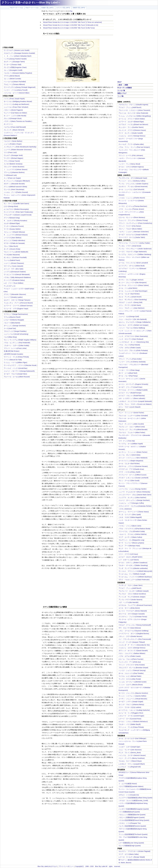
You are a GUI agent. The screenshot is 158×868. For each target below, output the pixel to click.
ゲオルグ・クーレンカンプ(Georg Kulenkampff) (135, 625)
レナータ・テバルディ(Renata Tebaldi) (132, 857)
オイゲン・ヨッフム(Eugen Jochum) (131, 280)
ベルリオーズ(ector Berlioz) (13, 141)
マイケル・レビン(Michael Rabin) (130, 676)
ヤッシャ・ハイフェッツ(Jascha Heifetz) (132, 696)
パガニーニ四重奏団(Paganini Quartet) (132, 817)
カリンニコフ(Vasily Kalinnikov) (14, 240)
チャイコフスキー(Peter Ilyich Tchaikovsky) (18, 212)
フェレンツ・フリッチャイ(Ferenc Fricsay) (133, 220)
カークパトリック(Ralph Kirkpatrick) (131, 461)
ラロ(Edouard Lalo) (10, 175)
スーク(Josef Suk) (10, 328)
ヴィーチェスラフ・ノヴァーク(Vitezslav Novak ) (20, 365)
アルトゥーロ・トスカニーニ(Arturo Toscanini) (134, 110)
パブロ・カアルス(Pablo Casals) (130, 656)
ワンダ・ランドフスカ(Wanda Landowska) (133, 568)
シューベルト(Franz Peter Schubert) (16, 107)
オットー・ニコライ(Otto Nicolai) (15, 116)
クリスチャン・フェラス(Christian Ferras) (133, 617)
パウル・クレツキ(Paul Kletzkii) (129, 345)
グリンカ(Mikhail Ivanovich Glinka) (15, 187)
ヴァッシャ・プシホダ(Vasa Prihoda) (131, 727)
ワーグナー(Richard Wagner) (13, 158)
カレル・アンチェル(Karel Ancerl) (130, 297)
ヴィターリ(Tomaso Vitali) (12, 65)
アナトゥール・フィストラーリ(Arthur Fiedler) (134, 243)
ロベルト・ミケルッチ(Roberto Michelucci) (133, 722)
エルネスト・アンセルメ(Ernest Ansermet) (133, 187)
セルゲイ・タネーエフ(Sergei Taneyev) (17, 300)
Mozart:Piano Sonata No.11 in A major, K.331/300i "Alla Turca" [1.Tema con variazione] (72, 22)
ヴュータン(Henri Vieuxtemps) (14, 189)
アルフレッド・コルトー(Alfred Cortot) (132, 427)
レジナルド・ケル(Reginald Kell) (130, 767)
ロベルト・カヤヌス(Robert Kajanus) (131, 167)
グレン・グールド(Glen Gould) (129, 481)
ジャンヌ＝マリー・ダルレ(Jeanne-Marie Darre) (135, 495)
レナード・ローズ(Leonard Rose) (130, 719)
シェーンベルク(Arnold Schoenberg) (16, 334)
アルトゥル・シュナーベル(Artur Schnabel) (133, 416)
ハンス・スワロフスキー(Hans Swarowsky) (133, 336)
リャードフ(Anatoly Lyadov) (13, 297)
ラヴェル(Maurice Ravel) (12, 317)
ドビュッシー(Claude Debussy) (14, 232)
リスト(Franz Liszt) (10, 152)
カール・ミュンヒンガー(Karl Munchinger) (133, 291)
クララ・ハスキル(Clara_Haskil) (129, 472)
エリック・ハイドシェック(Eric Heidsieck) (133, 458)
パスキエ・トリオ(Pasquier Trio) (130, 823)
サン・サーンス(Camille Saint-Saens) (16, 204)
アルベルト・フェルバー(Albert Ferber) (132, 432)
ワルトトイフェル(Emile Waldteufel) (16, 252)
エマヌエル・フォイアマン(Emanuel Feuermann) (135, 605)
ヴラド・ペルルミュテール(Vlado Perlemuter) (134, 580)
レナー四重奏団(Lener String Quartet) (131, 843)
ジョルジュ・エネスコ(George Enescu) (132, 648)
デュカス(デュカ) (10, 286)
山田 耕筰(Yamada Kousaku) (13, 354)
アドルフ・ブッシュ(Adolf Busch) (130, 107)
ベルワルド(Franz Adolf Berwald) (15, 127)
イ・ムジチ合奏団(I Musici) (128, 784)
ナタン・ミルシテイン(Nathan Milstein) (132, 653)
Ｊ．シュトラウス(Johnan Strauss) (16, 169)
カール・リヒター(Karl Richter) (129, 294)
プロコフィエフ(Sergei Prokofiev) (15, 331)
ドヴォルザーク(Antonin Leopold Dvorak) (18, 215)
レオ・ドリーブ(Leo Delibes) (14, 283)
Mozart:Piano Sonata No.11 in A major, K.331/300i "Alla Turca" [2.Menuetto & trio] (71, 25)
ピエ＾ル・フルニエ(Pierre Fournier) (131, 659)
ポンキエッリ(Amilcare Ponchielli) (15, 257)
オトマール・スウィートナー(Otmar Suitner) (134, 285)
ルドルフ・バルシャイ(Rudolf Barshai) (132, 396)
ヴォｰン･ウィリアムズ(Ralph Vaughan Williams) (20, 340)
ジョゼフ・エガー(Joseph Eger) (129, 747)
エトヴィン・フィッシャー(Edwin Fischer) (133, 452)
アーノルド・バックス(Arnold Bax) (16, 368)
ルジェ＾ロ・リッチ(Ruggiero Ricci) (131, 713)
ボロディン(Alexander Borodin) (14, 184)
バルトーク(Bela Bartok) (12, 323)
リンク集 (120, 96)
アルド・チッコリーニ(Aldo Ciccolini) (131, 424)
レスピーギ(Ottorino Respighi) (14, 320)
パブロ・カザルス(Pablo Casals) (130, 348)
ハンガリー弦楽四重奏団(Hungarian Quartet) (134, 809)
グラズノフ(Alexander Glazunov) (15, 294)
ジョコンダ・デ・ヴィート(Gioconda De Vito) (134, 645)
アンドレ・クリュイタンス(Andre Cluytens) (133, 184)
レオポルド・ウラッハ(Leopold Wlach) (132, 764)
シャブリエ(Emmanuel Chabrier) (15, 272)
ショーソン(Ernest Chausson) (14, 263)
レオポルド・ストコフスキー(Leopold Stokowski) (135, 401)
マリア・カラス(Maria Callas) (129, 854)
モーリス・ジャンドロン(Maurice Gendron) (133, 693)
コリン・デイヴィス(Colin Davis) (130, 305)
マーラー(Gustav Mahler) (12, 229)
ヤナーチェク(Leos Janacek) (13, 266)
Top (71, 11)
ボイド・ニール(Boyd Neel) (128, 373)
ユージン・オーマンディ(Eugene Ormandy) (133, 384)
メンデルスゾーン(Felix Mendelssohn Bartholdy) (20, 147)
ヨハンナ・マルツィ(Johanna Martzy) (131, 704)
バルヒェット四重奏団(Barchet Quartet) (132, 815)
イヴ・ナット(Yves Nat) (127, 441)
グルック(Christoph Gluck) (13, 118)
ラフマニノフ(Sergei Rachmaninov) (16, 314)
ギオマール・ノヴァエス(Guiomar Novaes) (133, 466)
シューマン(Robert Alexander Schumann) (18, 150)
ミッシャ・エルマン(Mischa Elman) (131, 685)
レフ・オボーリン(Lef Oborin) (129, 560)
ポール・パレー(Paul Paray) (128, 376)
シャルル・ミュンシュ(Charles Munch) (132, 198)
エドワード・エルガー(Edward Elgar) (131, 122)
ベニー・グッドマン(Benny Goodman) (132, 758)
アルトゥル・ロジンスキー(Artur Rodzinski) (133, 113)
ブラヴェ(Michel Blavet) (12, 76)
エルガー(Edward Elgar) (12, 223)
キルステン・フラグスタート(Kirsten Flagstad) (134, 851)
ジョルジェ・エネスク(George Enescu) (132, 136)
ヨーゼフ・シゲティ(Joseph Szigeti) (131, 702)
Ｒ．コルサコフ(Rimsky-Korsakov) (15, 221)
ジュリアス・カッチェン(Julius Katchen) (132, 497)
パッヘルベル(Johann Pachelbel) (15, 82)
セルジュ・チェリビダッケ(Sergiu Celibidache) (135, 322)
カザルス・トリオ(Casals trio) (129, 795)
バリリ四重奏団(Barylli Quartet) (129, 812)
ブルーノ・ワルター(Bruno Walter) (130, 229)
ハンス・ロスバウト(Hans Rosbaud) (131, 339)
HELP (119, 82)
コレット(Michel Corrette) (12, 79)
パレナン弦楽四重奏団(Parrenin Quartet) (132, 826)
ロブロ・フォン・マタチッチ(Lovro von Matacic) (135, 404)
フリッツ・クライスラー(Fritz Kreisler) (132, 665)
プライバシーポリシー (66, 866)
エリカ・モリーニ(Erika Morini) (129, 608)
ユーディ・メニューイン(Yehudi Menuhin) (133, 699)
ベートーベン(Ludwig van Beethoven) (16, 104)
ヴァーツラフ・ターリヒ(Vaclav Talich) (132, 237)
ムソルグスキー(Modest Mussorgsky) (16, 209)
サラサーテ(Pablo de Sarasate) (14, 243)
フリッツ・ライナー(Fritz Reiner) (130, 226)
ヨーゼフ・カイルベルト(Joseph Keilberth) (133, 235)
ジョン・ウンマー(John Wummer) (130, 750)
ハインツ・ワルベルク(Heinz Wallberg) (132, 328)
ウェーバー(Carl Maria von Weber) (15, 113)
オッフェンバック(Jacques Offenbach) (17, 181)
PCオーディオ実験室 (124, 88)
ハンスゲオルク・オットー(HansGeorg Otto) (134, 342)
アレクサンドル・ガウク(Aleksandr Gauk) (133, 178)
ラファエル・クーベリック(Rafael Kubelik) (133, 390)
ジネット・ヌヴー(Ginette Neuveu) (130, 636)
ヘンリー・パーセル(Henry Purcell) (16, 90)
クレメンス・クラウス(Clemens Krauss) (132, 130)
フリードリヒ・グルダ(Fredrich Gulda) (132, 531)
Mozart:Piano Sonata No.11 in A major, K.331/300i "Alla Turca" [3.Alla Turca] (69, 28)
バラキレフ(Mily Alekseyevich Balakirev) (17, 277)
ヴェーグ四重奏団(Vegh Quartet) (130, 846)
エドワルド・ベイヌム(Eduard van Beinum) (133, 124)
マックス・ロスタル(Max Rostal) (130, 679)
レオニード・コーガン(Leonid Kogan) (131, 716)
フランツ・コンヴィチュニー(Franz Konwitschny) (135, 223)
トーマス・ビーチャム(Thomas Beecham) (133, 206)
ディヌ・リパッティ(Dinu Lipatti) (130, 515)
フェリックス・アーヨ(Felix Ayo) (130, 662)
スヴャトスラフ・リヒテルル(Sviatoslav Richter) (135, 506)
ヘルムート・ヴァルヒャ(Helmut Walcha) (133, 534)
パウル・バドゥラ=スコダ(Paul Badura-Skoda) (134, 529)
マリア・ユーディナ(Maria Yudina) (130, 537)
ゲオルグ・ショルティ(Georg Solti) (130, 302)
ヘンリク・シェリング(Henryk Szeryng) (132, 670)
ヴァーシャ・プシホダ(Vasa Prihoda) (16, 357)
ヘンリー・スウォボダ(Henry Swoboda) (132, 362)
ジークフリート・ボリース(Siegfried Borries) (134, 634)
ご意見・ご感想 (123, 85)
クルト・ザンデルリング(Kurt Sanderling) (133, 300)
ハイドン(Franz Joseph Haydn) (14, 99)
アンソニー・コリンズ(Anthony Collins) (132, 181)
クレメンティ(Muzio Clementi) (14, 130)
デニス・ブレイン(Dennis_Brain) (130, 753)
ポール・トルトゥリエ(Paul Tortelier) (131, 673)
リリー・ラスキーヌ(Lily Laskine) (130, 707)
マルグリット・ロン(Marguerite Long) (131, 540)
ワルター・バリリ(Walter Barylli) (130, 724)
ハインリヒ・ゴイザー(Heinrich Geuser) (132, 755)
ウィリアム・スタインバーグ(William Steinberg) (135, 254)
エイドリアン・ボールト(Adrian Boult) (132, 266)
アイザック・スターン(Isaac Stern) (131, 585)
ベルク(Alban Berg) (10, 337)
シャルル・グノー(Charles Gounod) (16, 192)
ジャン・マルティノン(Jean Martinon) (132, 308)
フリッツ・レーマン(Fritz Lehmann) (131, 155)
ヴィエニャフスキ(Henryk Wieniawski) (17, 275)
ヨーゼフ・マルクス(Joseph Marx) (15, 374)
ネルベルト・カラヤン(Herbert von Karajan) (134, 325)
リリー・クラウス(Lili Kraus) (128, 554)
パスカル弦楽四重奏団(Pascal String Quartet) (134, 820)
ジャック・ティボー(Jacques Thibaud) (132, 642)
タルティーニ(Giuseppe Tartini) (14, 62)
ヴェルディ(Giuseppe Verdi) (13, 155)
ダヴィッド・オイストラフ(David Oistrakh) (133, 651)
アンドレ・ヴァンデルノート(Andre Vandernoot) (135, 249)
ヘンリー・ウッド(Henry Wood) (129, 164)
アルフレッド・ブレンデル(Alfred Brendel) (133, 430)
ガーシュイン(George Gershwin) (15, 326)
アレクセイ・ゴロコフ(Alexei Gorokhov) (132, 594)
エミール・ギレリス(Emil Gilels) (129, 455)
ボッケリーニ (8, 124)
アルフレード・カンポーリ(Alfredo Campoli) (134, 591)
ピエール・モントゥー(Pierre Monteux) (132, 217)
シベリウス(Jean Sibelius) (13, 238)
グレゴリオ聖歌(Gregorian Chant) (15, 67)
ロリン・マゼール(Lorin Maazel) (129, 407)
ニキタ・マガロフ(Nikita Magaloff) (130, 517)
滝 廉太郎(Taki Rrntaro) (12, 351)
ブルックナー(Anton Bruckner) (14, 167)
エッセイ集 (121, 90)
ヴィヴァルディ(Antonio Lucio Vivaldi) (17, 50)
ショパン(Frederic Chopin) (13, 144)
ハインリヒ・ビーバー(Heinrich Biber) (17, 93)
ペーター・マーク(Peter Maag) (129, 370)
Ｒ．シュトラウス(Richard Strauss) (16, 235)
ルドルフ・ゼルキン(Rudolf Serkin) (130, 557)
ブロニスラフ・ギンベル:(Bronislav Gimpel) (133, 668)
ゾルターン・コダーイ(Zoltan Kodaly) (16, 345)
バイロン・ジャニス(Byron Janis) (130, 526)
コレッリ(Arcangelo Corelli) (13, 70)
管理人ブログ (122, 93)
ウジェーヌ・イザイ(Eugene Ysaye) (16, 309)
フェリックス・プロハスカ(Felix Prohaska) (133, 350)
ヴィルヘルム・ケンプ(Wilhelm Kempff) (132, 574)
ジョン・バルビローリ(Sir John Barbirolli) (133, 319)
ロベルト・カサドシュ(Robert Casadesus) (133, 563)
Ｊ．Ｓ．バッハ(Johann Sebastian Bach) (18, 56)
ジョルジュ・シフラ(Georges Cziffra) (131, 503)
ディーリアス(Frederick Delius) (14, 280)
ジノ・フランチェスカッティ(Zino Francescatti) (135, 639)
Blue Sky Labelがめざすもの (47, 866)
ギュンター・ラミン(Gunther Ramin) (131, 127)
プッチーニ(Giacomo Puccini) (14, 226)
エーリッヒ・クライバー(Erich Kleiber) (132, 119)
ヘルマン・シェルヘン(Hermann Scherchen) (134, 232)
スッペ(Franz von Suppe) (12, 178)
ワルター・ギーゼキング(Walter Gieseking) (133, 565)
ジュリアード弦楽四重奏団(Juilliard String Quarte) (136, 798)
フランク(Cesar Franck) (12, 161)
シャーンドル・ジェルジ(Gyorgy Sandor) (133, 489)
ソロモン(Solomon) (125, 509)
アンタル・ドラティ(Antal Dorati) (130, 246)
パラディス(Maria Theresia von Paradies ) (18, 121)
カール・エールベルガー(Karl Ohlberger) (132, 738)
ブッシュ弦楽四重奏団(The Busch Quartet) (133, 834)
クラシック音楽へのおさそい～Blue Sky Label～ (31, 2)
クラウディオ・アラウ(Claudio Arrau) (131, 469)
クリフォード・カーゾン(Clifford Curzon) (132, 475)
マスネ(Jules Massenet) (12, 255)
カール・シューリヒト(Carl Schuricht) (131, 189)
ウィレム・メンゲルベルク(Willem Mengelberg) (135, 116)
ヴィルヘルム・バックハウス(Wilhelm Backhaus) (135, 577)
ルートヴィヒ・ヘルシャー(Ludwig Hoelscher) (134, 710)
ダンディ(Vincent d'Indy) (12, 249)
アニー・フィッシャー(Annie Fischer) (131, 413)
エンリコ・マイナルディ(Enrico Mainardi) (133, 611)
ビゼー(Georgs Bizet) (11, 206)
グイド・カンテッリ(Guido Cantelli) (131, 133)
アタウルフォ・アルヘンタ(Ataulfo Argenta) (133, 105)
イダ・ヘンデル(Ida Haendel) (129, 602)
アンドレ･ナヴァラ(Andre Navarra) (130, 600)
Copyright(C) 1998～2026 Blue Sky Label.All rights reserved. (98, 866)
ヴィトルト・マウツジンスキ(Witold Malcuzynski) (135, 571)
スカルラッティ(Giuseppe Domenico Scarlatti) (19, 53)
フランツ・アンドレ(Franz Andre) (130, 359)
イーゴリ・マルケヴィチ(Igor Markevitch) (133, 252)
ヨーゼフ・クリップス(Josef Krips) (130, 387)
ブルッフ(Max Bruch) (11, 246)
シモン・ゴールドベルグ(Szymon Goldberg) (134, 631)
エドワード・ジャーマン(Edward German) (18, 306)
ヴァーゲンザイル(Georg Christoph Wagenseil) (20, 87)
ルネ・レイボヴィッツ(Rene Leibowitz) (132, 398)
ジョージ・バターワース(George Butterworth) (19, 371)
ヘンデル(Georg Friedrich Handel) (15, 59)
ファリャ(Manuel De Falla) (13, 360)
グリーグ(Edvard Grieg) (12, 218)
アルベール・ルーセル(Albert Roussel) (17, 377)
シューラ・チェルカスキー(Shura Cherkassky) (134, 492)
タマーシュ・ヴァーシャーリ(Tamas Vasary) (134, 512)
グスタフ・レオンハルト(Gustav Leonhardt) (134, 478)
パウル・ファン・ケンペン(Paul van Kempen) (134, 147)
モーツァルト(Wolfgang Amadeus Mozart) (18, 101)
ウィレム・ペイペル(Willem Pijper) (15, 362)
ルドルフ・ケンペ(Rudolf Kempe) (130, 393)
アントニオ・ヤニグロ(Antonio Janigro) (132, 597)
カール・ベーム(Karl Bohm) (128, 288)
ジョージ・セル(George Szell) (129, 316)
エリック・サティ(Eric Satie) (14, 269)
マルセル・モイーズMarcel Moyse (130, 761)
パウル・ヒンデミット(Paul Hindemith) (17, 343)
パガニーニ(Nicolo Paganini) (13, 110)
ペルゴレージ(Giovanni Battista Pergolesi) (18, 73)
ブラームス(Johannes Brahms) (14, 172)
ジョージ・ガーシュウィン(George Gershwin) (134, 500)
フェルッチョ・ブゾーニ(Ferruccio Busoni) (18, 303)
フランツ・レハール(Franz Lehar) (15, 348)
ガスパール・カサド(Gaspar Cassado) (132, 614)
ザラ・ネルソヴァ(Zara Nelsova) (130, 628)
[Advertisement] (20, 28)
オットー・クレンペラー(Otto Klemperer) (133, 283)
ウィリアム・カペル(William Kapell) (131, 444)
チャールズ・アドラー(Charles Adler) (131, 144)
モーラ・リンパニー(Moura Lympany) (131, 543)
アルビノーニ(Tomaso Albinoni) (14, 84)
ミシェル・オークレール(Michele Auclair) (133, 682)
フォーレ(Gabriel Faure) (12, 260)
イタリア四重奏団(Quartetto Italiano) (131, 786)
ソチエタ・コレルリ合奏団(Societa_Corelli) (133, 801)
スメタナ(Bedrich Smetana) (13, 164)
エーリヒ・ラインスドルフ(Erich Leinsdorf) (133, 263)
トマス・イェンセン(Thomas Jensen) (131, 209)
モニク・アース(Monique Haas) (129, 546)
